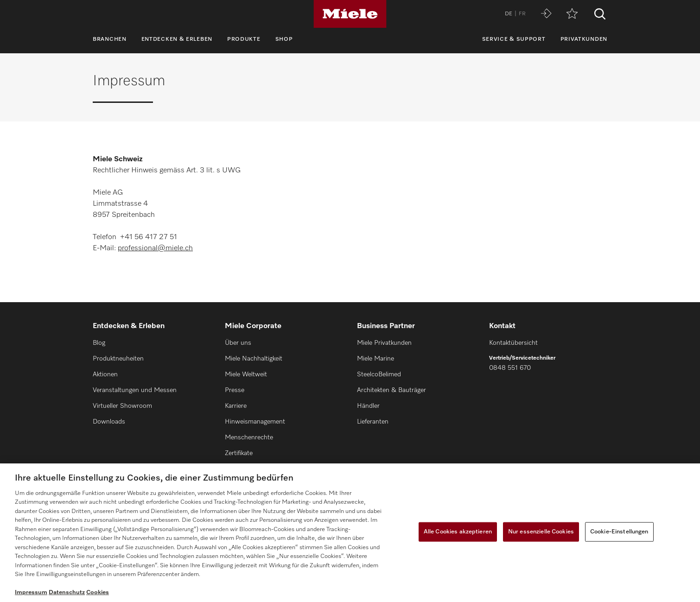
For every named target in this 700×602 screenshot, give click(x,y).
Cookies (98, 592)
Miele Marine (375, 359)
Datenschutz (67, 592)
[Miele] (350, 14)
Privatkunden (584, 39)
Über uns (238, 343)
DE (509, 14)
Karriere (236, 406)
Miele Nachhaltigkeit (254, 359)
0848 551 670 (510, 368)
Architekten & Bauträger (391, 390)
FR (522, 14)
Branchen (110, 39)
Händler (368, 406)
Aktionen (105, 374)
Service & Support (514, 39)
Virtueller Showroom (122, 406)
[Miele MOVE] (546, 14)
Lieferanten (373, 422)
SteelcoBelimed (379, 374)
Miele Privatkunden (384, 343)
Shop (284, 39)
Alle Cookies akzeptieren (458, 532)
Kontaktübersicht (513, 343)
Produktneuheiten (118, 359)
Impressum (31, 592)
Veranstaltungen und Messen (135, 390)
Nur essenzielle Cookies (541, 532)
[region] (350, 533)
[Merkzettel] (572, 14)
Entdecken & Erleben (177, 39)
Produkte (244, 39)
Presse (235, 390)
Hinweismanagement (255, 422)
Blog (99, 343)
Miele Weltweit (246, 374)
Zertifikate (239, 453)
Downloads (109, 422)
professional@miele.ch (155, 248)
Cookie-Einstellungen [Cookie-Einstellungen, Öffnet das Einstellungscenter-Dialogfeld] (619, 532)
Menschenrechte (249, 437)
